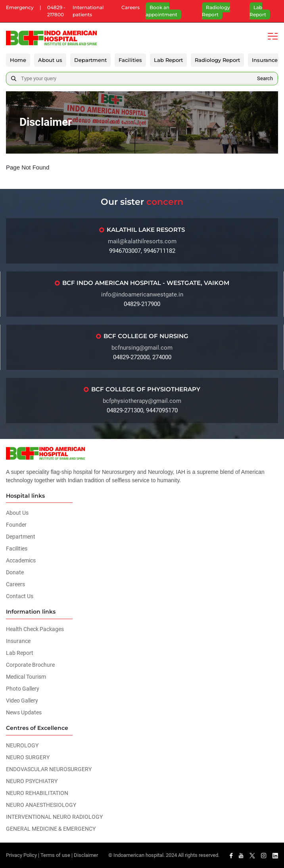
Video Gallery (22, 701)
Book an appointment (161, 11)
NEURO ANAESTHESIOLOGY (41, 805)
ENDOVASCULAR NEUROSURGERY (49, 769)
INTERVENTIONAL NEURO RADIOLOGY (54, 817)
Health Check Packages (35, 629)
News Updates (24, 712)
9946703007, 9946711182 (142, 251)
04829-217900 (142, 304)
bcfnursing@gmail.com (142, 348)
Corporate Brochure (30, 665)
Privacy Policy (21, 855)
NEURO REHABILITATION (37, 793)
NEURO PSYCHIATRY (32, 781)
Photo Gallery (23, 689)
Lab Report (258, 11)
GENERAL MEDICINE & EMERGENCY (51, 829)
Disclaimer (86, 855)
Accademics (21, 561)
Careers (130, 7)
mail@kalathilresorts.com (142, 241)
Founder (16, 525)
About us (50, 60)
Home (18, 60)
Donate (15, 573)
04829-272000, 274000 (142, 357)
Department (90, 60)
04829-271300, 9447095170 (142, 410)
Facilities (130, 60)
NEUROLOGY (22, 745)
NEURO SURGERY (28, 757)
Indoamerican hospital (138, 855)
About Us (17, 513)
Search (265, 78)
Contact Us (20, 597)
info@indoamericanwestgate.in (142, 294)
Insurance (265, 60)
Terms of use (55, 855)
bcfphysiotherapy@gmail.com (142, 401)
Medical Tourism (26, 677)
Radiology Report (216, 11)
